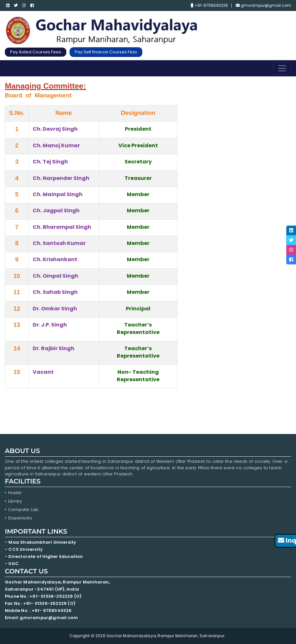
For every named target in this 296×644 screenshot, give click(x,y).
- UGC (12, 564)
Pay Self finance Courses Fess (106, 52)
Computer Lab (24, 510)
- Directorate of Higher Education (44, 556)
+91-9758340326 (209, 6)
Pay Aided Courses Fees (36, 52)
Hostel (15, 493)
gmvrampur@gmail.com (263, 6)
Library (15, 501)
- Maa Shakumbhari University (41, 542)
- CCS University (24, 549)
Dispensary (20, 518)
